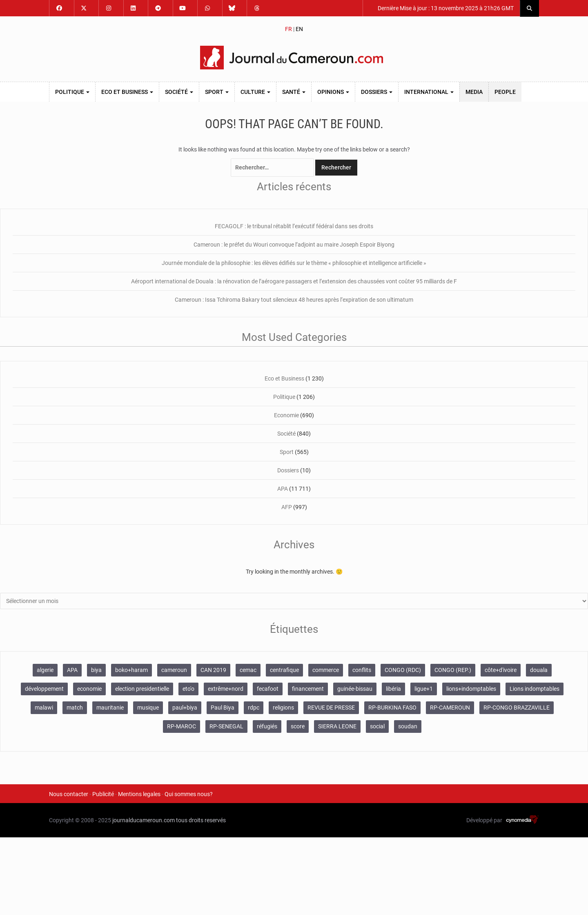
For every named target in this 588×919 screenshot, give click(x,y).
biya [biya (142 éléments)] (96, 670)
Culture (255, 92)
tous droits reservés (201, 820)
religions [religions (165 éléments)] (283, 708)
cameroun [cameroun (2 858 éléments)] (174, 670)
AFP (287, 507)
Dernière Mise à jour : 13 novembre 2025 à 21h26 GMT (445, 8)
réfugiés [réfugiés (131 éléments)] (267, 726)
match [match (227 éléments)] (75, 708)
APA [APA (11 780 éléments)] (72, 670)
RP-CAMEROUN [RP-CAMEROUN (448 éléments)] (450, 708)
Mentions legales (139, 794)
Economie (286, 415)
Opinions (333, 92)
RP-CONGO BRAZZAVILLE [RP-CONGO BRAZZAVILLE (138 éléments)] (517, 708)
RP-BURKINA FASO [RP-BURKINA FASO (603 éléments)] (392, 708)
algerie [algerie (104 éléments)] (45, 670)
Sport (217, 92)
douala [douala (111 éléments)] (539, 670)
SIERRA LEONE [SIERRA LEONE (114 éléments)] (337, 726)
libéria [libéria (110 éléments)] (393, 689)
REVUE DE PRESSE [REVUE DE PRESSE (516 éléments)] (331, 708)
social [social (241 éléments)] (377, 726)
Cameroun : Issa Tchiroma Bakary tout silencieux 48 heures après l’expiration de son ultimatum (294, 300)
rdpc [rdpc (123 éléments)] (254, 708)
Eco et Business (127, 92)
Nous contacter (69, 794)
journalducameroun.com (144, 820)
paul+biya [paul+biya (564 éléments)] (185, 708)
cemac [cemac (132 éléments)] (248, 670)
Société (179, 92)
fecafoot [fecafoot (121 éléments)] (268, 689)
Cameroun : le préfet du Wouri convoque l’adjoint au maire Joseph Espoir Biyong (294, 245)
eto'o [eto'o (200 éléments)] (188, 689)
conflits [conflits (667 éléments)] (362, 670)
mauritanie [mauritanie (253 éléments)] (110, 708)
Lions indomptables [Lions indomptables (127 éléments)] (535, 689)
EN (299, 29)
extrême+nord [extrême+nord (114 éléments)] (226, 689)
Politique (72, 92)
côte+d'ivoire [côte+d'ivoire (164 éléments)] (501, 670)
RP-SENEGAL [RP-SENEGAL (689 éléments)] (226, 726)
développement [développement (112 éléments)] (44, 689)
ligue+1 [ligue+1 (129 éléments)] (424, 689)
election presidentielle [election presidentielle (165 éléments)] (142, 689)
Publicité (103, 794)
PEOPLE (505, 92)
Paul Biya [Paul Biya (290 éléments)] (223, 708)
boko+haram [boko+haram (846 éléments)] (131, 670)
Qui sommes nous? (189, 794)
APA (283, 489)
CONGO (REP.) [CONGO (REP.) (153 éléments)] (453, 670)
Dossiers (377, 92)
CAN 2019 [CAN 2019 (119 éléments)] (213, 670)
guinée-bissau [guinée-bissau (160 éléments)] (355, 689)
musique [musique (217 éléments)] (148, 708)
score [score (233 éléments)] (298, 726)
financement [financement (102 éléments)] (308, 689)
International (429, 92)
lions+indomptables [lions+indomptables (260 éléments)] (471, 689)
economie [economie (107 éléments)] (89, 689)
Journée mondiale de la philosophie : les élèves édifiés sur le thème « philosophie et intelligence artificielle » (294, 263)
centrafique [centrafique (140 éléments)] (284, 670)
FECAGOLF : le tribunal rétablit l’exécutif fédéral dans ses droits (294, 226)
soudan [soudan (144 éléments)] (408, 726)
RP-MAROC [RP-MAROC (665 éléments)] (182, 726)
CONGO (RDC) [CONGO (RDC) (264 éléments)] (403, 670)
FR (288, 29)
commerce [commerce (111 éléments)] (326, 670)
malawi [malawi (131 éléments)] (44, 708)
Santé (294, 92)
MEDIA (474, 92)
